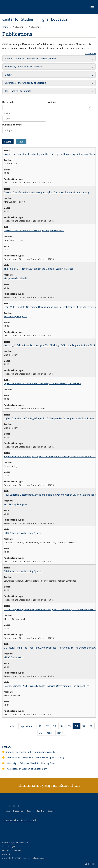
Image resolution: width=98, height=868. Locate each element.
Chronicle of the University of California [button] (26, 83)
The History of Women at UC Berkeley (26, 769)
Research (8, 747)
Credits (41, 811)
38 (92, 727)
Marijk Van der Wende (15, 278)
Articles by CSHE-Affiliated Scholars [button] (24, 66)
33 (56, 727)
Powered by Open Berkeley (15, 843)
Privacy (6, 854)
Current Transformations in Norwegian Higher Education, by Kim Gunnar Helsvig (47, 192)
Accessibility (9, 847)
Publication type (12, 125)
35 (70, 727)
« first (14, 727)
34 (63, 727)
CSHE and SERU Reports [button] (18, 91)
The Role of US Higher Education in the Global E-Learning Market (38, 269)
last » (61, 733)
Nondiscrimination (11, 850)
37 (85, 727)
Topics (6, 113)
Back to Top (90, 864)
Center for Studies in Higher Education (35, 19)
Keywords (8, 102)
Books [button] (8, 75)
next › (51, 733)
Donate (30, 811)
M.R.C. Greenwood (14, 657)
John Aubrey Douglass (15, 316)
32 (48, 727)
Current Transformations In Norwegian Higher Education (34, 230)
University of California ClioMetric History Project (32, 763)
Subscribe (18, 811)
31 (41, 727)
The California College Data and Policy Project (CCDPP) (35, 757)
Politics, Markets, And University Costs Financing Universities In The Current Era (46, 686)
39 (42, 733)
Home (5, 27)
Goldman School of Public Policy (20, 820)
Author (52, 102)
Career (51, 811)
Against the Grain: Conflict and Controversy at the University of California (42, 383)
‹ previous (27, 727)
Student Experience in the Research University (30, 752)
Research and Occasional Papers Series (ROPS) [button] (30, 58)
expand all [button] (90, 53)
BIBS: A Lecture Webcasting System (23, 533)
